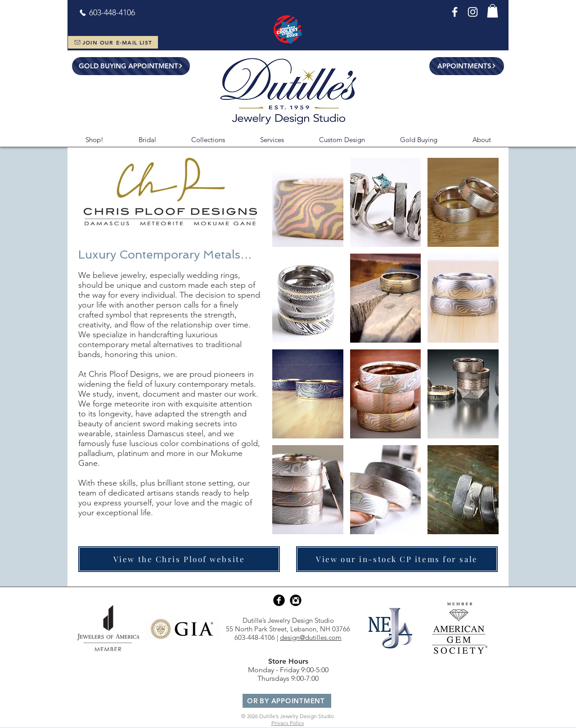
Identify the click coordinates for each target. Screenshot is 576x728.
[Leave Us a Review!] (467, 44)
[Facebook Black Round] (279, 600)
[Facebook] (455, 12)
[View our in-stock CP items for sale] (397, 559)
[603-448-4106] (107, 13)
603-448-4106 (255, 637)
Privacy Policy (288, 723)
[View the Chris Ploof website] (179, 559)
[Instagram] (473, 12)
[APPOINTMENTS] (467, 66)
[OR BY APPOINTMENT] (287, 701)
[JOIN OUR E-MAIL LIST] (113, 42)
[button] (493, 11)
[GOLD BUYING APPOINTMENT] (131, 66)
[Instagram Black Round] (296, 600)
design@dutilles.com (311, 637)
